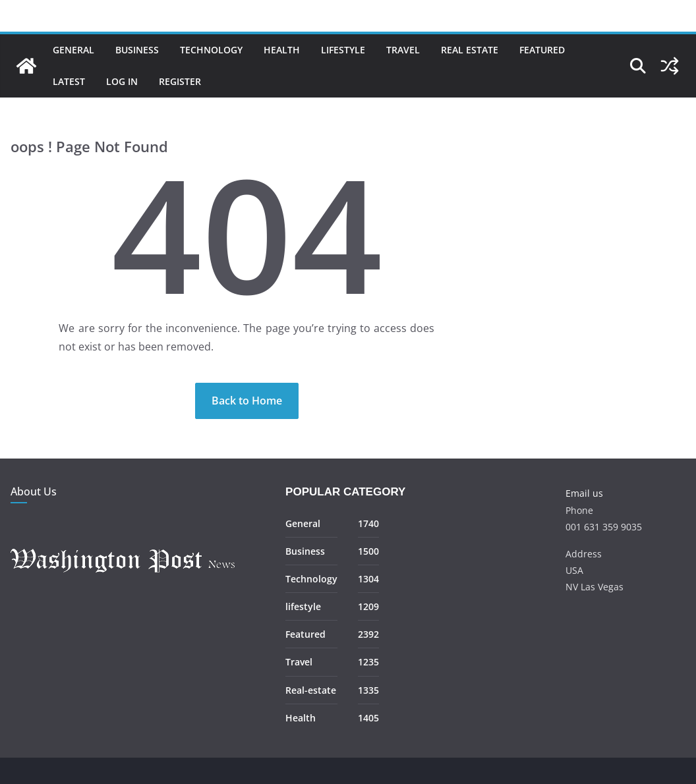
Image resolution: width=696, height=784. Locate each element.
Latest (69, 81)
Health (282, 50)
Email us (584, 493)
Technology (211, 50)
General (73, 50)
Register (180, 81)
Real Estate (470, 50)
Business (137, 50)
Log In (122, 81)
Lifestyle (343, 50)
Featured (542, 50)
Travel (403, 50)
